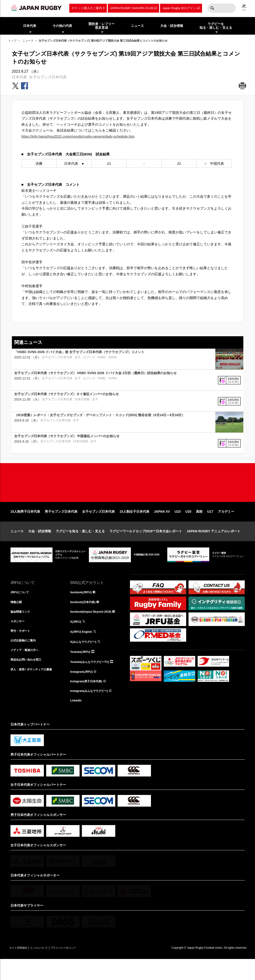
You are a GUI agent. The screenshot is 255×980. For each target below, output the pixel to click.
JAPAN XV (162, 526)
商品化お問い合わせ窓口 (28, 680)
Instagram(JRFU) (83, 690)
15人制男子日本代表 (25, 526)
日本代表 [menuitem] (30, 26)
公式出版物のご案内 (25, 659)
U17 (210, 526)
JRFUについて (21, 608)
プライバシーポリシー (79, 969)
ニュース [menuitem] (137, 26)
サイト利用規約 (21, 969)
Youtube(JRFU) (82, 669)
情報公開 (17, 618)
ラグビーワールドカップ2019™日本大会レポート (146, 546)
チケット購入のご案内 (87, 8)
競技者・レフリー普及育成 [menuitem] (101, 26)
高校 (199, 526)
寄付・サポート (22, 649)
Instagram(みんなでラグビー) (92, 710)
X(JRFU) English (83, 649)
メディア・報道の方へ (27, 669)
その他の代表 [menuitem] (62, 26)
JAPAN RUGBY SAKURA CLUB (132, 8)
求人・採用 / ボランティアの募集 (35, 690)
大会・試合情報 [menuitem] (172, 26)
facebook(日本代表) (85, 618)
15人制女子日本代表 (134, 526)
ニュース (28, 41)
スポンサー (19, 638)
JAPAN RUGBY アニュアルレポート (214, 546)
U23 (178, 526)
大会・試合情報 (40, 546)
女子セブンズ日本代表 (48, 77)
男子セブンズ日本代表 (61, 526)
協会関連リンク (22, 628)
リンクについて (48, 969)
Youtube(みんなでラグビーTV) (93, 680)
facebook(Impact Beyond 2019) (94, 628)
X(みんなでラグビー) (86, 659)
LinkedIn (77, 721)
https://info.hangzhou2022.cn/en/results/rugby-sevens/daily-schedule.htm (78, 136)
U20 (188, 526)
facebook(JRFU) (83, 608)
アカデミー (226, 526)
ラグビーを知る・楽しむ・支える (80, 546)
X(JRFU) (77, 638)
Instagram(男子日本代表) (89, 700)
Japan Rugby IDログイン (179, 8)
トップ (12, 41)
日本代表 (19, 77)
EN (244, 10)
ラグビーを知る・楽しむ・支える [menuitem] (216, 26)
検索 (212, 8)
